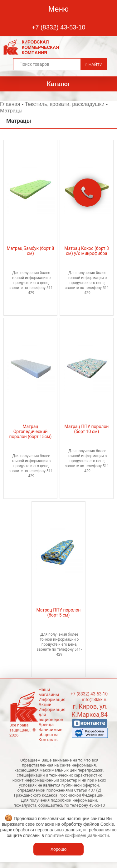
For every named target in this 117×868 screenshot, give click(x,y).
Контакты (49, 740)
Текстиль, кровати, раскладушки (65, 104)
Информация (52, 700)
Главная (10, 104)
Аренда (46, 725)
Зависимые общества (51, 732)
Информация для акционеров (52, 715)
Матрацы (11, 111)
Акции (45, 705)
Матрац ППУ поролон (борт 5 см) (59, 612)
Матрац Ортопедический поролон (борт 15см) (31, 431)
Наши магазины (49, 692)
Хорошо (59, 849)
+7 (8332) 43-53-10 (59, 27)
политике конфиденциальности (77, 835)
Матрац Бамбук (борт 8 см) (31, 251)
